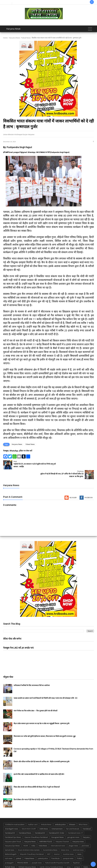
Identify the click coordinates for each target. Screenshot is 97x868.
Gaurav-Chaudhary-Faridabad (36, 827)
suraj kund (9, 861)
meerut (57, 844)
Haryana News (15, 38)
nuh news (9, 849)
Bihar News (83, 815)
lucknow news (78, 840)
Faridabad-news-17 (75, 823)
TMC (52, 861)
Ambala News (46, 815)
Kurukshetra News (50, 840)
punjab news (37, 853)
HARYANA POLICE (46, 832)
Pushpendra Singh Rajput (19, 147)
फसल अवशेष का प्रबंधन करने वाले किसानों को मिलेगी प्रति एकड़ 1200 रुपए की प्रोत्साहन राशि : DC (46, 688)
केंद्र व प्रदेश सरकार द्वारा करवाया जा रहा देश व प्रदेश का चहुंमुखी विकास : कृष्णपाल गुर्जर (42, 714)
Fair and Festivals (73, 819)
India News (43, 836)
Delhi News (44, 819)
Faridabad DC (10, 823)
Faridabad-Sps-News (13, 827)
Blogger (73, 488)
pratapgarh (9, 853)
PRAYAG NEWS (23, 853)
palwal (19, 849)
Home (5, 38)
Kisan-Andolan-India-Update (29, 840)
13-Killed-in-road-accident (15, 815)
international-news (58, 836)
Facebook (89, 488)
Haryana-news (78, 832)
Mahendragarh (11, 844)
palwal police (43, 849)
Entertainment (57, 819)
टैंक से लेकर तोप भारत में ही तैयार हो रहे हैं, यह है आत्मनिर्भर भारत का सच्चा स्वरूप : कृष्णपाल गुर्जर (45, 790)
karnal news (10, 840)
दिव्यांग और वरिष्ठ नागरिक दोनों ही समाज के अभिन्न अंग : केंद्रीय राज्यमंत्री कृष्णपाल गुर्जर (42, 752)
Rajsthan (76, 853)
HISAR (26, 836)
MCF (49, 844)
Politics (80, 849)
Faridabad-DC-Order (57, 823)
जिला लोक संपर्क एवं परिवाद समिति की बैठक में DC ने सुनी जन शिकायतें (37, 777)
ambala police (60, 815)
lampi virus (65, 840)
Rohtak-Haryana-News (27, 857)
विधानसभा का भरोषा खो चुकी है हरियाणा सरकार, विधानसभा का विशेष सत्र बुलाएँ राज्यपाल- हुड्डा (45, 726)
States (86, 857)
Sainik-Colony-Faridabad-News (51, 857)
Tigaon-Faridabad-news (38, 861)
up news (60, 861)
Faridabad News (25, 823)
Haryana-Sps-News (12, 836)
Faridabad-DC (40, 823)
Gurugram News (58, 827)
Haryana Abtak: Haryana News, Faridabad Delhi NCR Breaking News (36, 866)
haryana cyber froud (13, 832)
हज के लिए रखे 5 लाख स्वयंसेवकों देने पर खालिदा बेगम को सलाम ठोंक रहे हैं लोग (39, 764)
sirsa (69, 857)
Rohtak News (10, 857)
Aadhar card (33, 815)
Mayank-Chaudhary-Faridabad (32, 844)
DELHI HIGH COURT (29, 819)
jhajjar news (74, 836)
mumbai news (68, 844)
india (33, 836)
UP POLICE (71, 861)
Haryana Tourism (62, 832)
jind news (85, 836)
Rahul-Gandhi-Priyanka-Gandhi (57, 853)
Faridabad (87, 819)
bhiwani (72, 815)
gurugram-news (73, 827)
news (79, 844)
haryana (86, 827)
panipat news (68, 849)
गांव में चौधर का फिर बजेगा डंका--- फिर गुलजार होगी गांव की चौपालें (35, 701)
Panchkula (55, 849)
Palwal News (26, 38)
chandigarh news (12, 819)
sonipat (77, 857)
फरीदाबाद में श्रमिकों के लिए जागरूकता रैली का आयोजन (32, 675)
